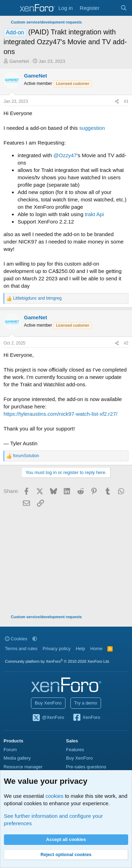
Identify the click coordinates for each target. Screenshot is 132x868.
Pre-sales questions (86, 767)
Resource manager (23, 767)
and (37, 298)
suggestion (92, 128)
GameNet (19, 61)
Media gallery (17, 758)
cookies (54, 796)
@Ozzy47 (65, 155)
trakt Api (94, 214)
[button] (35, 639)
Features (75, 750)
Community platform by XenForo (57, 661)
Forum (10, 750)
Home (96, 649)
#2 (126, 343)
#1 (126, 101)
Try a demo (86, 703)
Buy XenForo (48, 703)
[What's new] (110, 8)
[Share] (117, 102)
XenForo (86, 718)
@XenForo (48, 718)
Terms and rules (21, 649)
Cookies (16, 639)
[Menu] (10, 8)
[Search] (124, 8)
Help (80, 649)
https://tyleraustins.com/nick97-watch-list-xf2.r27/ (60, 414)
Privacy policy (56, 649)
